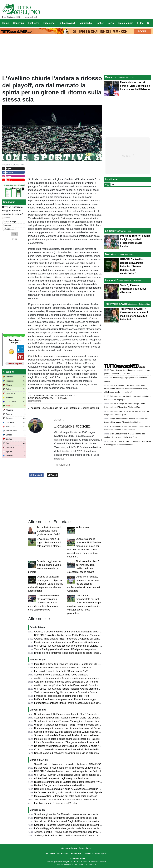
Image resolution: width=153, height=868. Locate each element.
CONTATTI (88, 853)
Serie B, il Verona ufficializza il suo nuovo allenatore (61, 675)
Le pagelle (111, 231)
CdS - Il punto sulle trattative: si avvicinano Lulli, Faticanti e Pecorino (70, 749)
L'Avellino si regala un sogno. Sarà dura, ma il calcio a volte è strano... (49, 542)
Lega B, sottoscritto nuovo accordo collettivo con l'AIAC (63, 668)
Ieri (113, 185)
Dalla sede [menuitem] (49, 23)
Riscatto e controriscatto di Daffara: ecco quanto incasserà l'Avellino (70, 782)
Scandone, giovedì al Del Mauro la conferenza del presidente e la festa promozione (78, 814)
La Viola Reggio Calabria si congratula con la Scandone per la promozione (73, 828)
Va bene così (83, 527)
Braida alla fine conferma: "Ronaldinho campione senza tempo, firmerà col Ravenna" (78, 653)
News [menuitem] (111, 23)
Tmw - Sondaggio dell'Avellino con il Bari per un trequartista (65, 649)
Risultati (14, 239)
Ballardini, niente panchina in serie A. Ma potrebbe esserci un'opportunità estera (76, 789)
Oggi (107, 185)
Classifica (9, 372)
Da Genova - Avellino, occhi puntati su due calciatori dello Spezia (68, 792)
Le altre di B (112, 280)
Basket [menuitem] (100, 23)
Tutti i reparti (10, 229)
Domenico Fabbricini (39, 398)
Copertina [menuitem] (18, 23)
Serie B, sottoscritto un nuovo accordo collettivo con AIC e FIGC (68, 764)
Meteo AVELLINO (14, 336)
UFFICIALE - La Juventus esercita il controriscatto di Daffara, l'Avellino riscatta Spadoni (80, 646)
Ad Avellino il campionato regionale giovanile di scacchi (63, 778)
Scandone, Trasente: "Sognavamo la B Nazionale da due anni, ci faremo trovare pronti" (80, 825)
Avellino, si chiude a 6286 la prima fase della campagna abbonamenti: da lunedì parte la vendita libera (87, 632)
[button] (14, 234)
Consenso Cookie (69, 848)
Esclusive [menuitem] (33, 23)
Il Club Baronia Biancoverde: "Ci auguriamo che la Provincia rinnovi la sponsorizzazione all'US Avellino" (88, 742)
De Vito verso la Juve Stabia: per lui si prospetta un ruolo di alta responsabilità (75, 768)
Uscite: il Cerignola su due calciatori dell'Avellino (59, 785)
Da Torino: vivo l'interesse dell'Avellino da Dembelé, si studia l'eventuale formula (76, 746)
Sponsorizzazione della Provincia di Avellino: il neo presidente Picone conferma (76, 735)
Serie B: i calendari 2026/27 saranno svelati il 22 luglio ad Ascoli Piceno (71, 732)
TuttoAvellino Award (116, 304)
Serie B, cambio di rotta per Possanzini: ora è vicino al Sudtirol (67, 753)
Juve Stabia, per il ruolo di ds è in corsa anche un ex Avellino (66, 800)
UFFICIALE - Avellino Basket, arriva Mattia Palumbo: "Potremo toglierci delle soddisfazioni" (82, 635)
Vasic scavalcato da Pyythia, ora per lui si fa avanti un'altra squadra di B (72, 692)
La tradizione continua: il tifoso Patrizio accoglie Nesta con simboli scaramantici (76, 703)
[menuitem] (148, 23)
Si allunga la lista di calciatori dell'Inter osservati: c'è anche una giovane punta (75, 836)
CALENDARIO (76, 853)
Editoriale (40, 395)
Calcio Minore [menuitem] (126, 23)
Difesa (8, 218)
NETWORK (51, 853)
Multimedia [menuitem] (86, 23)
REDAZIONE (63, 853)
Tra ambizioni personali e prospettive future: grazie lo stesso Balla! (49, 531)
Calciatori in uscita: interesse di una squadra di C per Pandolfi (66, 682)
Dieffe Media (80, 859)
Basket (109, 254)
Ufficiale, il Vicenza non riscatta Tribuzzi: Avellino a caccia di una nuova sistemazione (78, 725)
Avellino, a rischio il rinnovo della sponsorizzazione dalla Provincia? (69, 832)
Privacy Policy (85, 848)
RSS (105, 853)
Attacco (8, 225)
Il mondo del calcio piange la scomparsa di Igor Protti (62, 696)
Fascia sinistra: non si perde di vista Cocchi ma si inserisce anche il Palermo (74, 642)
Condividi (36, 475)
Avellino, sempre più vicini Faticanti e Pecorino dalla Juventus (66, 685)
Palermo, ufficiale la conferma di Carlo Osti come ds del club (66, 818)
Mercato (110, 77)
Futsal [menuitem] (141, 23)
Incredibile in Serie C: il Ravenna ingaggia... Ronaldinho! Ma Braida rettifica (74, 664)
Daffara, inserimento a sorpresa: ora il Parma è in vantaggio (65, 699)
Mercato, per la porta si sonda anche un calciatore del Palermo (67, 739)
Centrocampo (11, 221)
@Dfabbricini (63, 398)
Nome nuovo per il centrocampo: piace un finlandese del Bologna (68, 728)
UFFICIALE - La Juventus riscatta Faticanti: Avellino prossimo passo (70, 689)
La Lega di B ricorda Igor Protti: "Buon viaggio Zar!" (61, 671)
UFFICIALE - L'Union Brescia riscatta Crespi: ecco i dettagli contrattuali (71, 775)
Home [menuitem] (6, 23)
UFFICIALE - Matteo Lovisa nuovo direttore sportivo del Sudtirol (68, 771)
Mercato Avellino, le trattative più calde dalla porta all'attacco (66, 796)
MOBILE (98, 853)
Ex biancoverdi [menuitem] (67, 23)
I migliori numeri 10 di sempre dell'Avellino (56, 803)
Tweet (52, 475)
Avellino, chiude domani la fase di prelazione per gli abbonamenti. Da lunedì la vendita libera (82, 678)
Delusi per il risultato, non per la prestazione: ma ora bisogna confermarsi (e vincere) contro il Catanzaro (84, 584)
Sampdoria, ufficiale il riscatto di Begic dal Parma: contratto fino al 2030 (71, 821)
